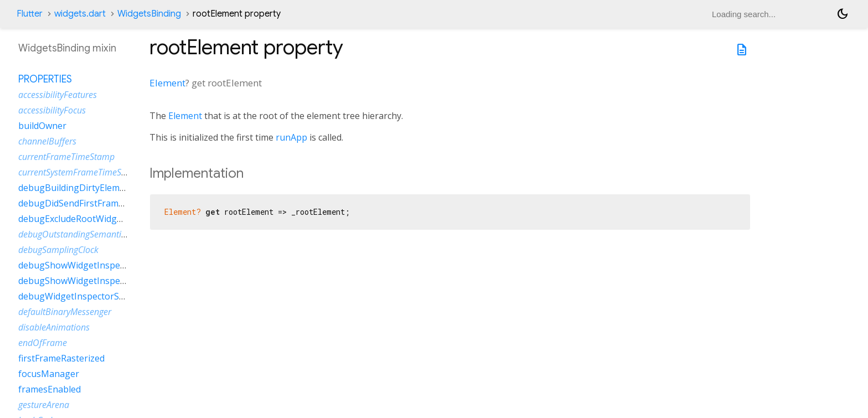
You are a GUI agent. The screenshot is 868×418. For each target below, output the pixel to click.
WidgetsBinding (149, 14)
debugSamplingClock (58, 250)
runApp (291, 137)
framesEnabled (50, 389)
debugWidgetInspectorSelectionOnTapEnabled (116, 296)
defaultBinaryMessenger (65, 312)
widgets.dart (80, 14)
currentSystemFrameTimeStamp (80, 172)
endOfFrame (43, 343)
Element (167, 83)
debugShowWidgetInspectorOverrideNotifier (112, 281)
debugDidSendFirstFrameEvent (82, 203)
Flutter (30, 14)
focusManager (49, 374)
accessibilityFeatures (58, 95)
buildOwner (42, 126)
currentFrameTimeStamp (66, 157)
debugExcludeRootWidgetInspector (92, 219)
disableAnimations (54, 327)
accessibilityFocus (52, 110)
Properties (45, 79)
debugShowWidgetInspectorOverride (95, 265)
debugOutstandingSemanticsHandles (89, 234)
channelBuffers (47, 141)
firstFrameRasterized (61, 358)
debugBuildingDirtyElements (78, 188)
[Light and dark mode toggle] (843, 14)
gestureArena (44, 405)
